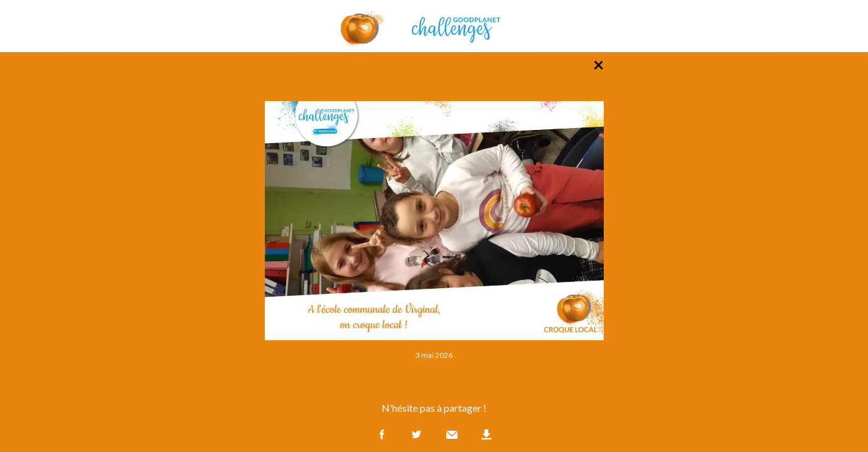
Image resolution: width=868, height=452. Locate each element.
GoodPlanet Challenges (434, 26)
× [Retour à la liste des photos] (598, 64)
